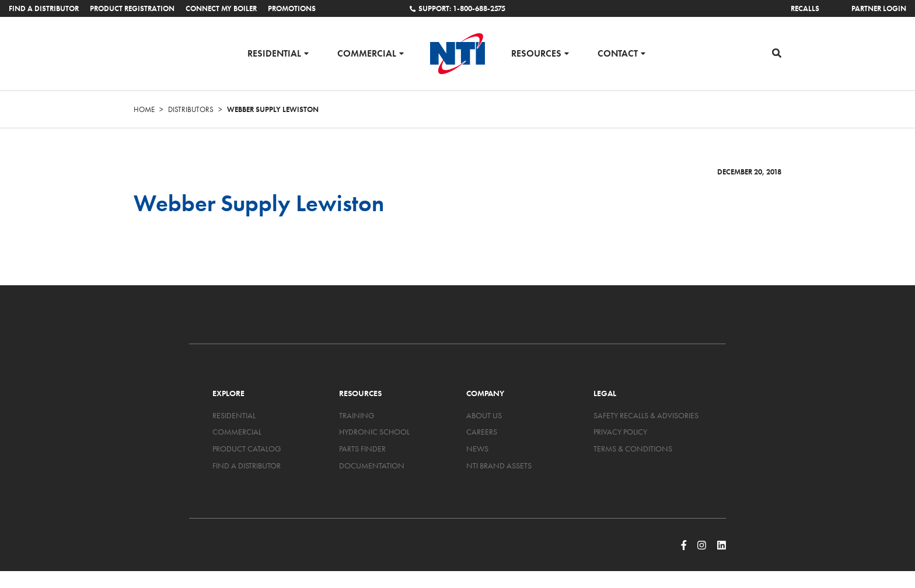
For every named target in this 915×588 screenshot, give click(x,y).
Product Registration (132, 8)
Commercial (367, 53)
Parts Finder (362, 449)
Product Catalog (247, 449)
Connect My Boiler (221, 8)
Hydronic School (374, 432)
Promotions (292, 8)
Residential (274, 53)
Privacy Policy (620, 432)
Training (357, 415)
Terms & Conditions (633, 449)
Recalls (805, 8)
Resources (536, 53)
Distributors (191, 109)
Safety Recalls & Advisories (646, 415)
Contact (618, 53)
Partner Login (879, 8)
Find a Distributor (44, 8)
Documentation (372, 466)
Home (144, 109)
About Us (484, 415)
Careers (482, 432)
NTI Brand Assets (499, 466)
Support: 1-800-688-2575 (457, 8)
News (477, 449)
